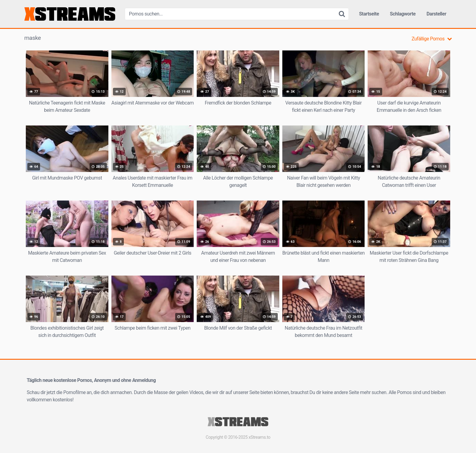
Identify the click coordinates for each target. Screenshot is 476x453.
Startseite (369, 14)
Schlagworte (403, 14)
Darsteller (436, 14)
